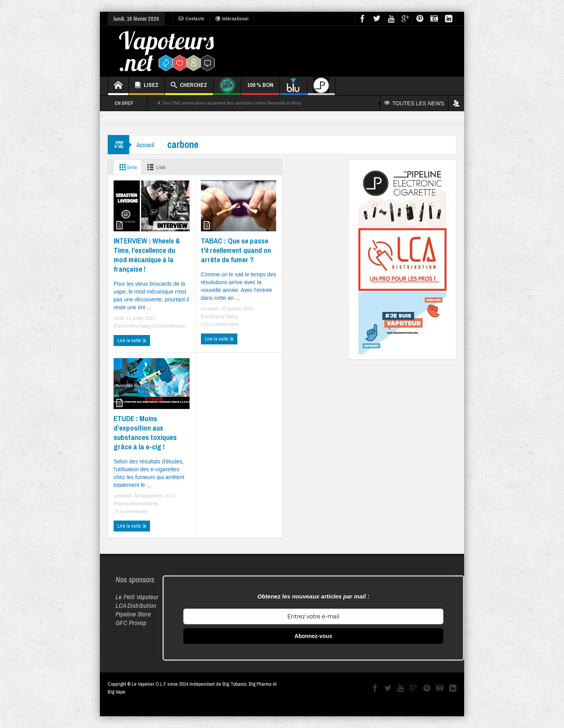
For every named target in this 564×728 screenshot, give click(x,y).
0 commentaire (169, 326)
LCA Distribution (136, 605)
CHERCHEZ (189, 86)
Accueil (146, 145)
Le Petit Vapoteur (137, 597)
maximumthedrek (140, 504)
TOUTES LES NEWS (415, 103)
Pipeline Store (133, 614)
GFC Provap (131, 623)
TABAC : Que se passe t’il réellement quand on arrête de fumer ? (236, 250)
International (232, 19)
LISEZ (147, 86)
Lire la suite (132, 341)
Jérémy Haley (136, 326)
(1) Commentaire (220, 324)
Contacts (191, 19)
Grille (127, 167)
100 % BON (260, 88)
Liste (159, 167)
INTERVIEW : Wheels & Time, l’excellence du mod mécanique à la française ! (147, 255)
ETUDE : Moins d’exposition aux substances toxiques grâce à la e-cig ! (145, 432)
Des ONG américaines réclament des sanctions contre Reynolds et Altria (231, 103)
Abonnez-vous (313, 636)
